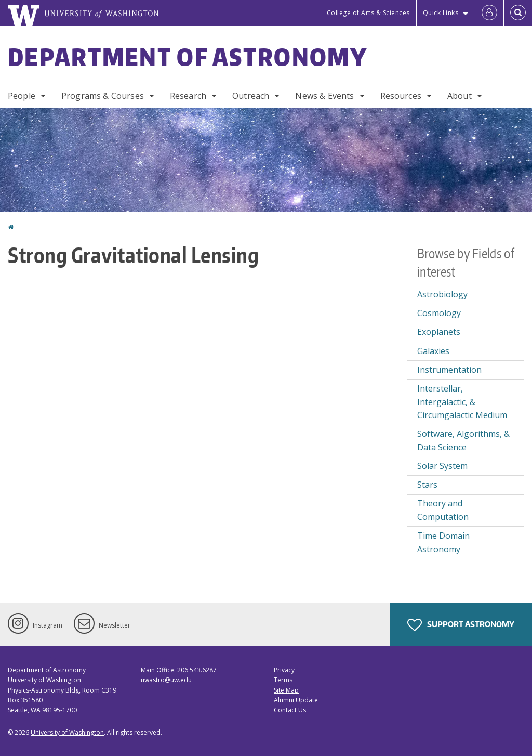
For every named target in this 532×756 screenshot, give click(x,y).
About (460, 96)
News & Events (324, 96)
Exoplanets (439, 332)
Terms (283, 680)
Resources (401, 96)
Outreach (251, 96)
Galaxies (433, 351)
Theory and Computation (443, 510)
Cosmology (439, 313)
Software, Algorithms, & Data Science (463, 440)
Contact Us (290, 710)
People (22, 96)
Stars (427, 485)
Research (188, 96)
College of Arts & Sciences (368, 13)
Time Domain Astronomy (443, 542)
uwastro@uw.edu (166, 680)
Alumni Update (296, 700)
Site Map (286, 690)
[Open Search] (518, 13)
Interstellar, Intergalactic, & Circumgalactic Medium (462, 402)
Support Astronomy (461, 625)
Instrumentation (449, 370)
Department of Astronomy (188, 57)
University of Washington (67, 732)
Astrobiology (442, 294)
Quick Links (441, 13)
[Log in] (489, 13)
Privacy (284, 670)
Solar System (442, 466)
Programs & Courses (103, 96)
